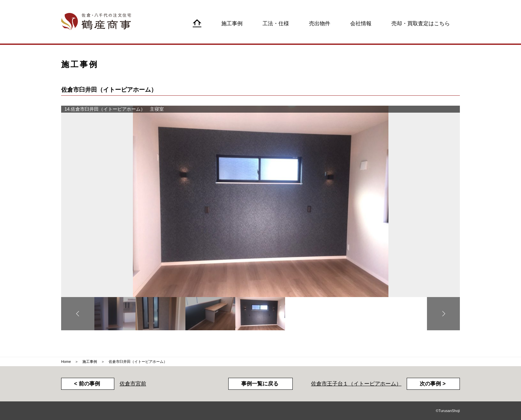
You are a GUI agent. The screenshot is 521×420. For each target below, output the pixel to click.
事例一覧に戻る (260, 384)
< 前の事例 (87, 384)
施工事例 (90, 362)
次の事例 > (433, 384)
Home (66, 362)
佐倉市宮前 (133, 384)
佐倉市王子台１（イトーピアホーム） (356, 384)
